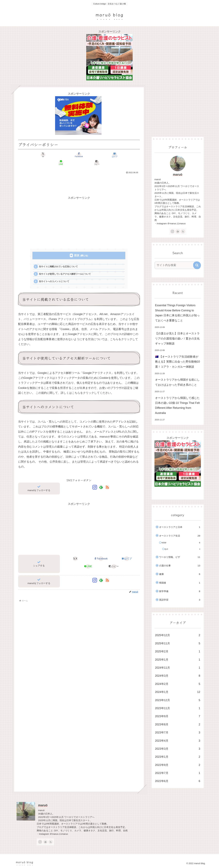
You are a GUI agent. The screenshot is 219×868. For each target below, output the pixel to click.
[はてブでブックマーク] (79, 155)
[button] (120, 155)
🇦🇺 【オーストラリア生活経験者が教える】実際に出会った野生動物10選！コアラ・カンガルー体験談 (178, 362)
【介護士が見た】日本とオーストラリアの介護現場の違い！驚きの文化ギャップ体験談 (177, 338)
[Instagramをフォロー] (95, 481)
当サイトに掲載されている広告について (60, 259)
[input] (176, 265)
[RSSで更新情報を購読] (107, 481)
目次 (77, 248)
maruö (178, 174)
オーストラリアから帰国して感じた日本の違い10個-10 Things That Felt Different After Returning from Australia (177, 405)
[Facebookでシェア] (59, 155)
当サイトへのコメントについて (56, 275)
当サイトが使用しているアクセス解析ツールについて (67, 267)
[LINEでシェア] (99, 155)
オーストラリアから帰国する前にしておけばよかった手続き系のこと (177, 382)
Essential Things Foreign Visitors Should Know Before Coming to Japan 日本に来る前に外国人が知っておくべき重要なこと (177, 313)
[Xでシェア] (38, 155)
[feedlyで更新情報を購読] (101, 481)
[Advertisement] (79, 176)
